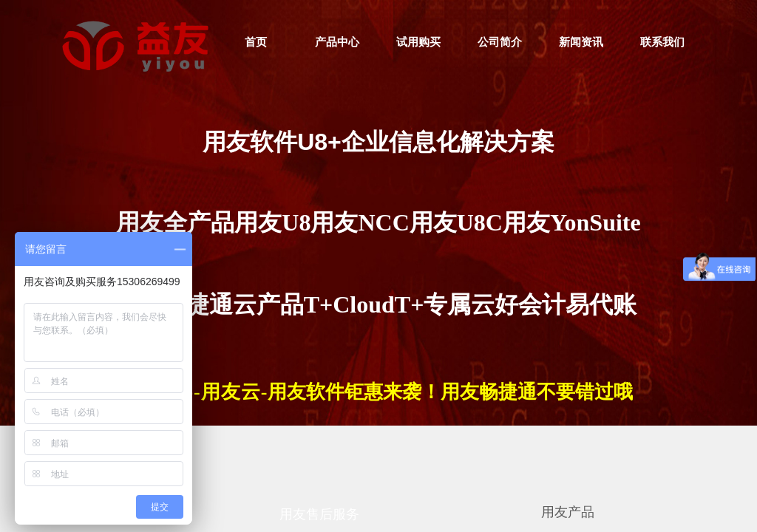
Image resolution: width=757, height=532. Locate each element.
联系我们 (662, 42)
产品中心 (337, 42)
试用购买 (418, 42)
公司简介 (500, 42)
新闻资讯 (581, 42)
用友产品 (568, 512)
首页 (256, 42)
